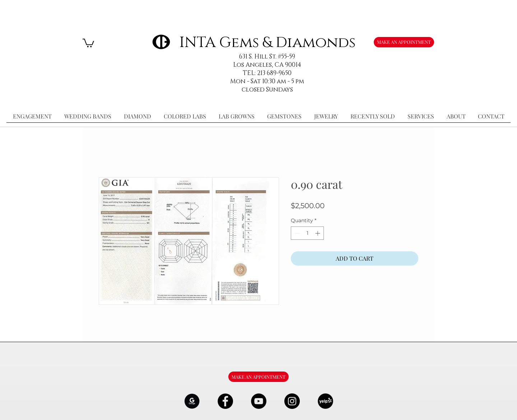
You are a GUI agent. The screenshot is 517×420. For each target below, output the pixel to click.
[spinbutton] (307, 233)
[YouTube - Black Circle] (259, 401)
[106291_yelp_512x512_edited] (325, 401)
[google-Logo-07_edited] (192, 401)
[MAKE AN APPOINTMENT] (404, 42)
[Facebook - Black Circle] (225, 401)
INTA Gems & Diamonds (267, 43)
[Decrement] (296, 233)
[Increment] (318, 233)
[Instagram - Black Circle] (292, 401)
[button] (88, 43)
